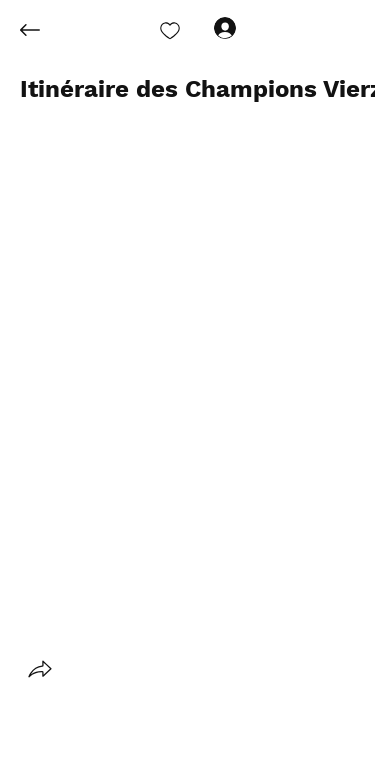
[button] (40, 669)
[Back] (45, 30)
